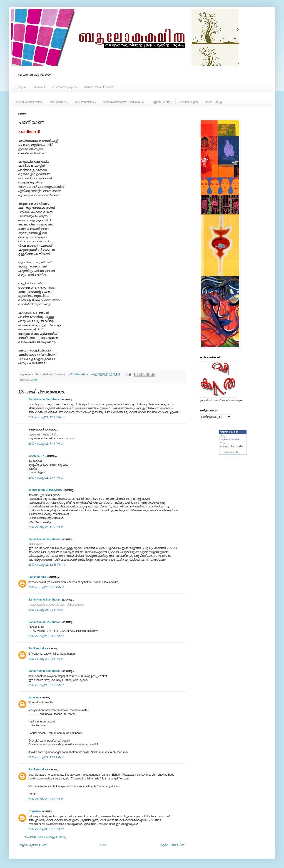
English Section (161, 102)
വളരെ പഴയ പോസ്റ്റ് (173, 845)
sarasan (34, 697)
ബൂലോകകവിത (230, 439)
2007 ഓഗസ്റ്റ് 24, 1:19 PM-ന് (46, 527)
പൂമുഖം (20, 87)
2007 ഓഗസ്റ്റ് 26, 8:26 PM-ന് (46, 610)
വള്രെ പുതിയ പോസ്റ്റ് (33, 845)
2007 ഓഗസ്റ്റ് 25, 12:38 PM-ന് (47, 565)
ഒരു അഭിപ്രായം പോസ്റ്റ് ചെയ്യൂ (45, 837)
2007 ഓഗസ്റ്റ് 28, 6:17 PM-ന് (46, 685)
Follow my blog (232, 452)
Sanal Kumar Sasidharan (44, 399)
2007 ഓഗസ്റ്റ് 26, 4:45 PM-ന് (46, 587)
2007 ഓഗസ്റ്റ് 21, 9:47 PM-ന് (46, 478)
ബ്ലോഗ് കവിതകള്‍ (98, 87)
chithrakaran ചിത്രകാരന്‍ (45, 490)
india (240, 446)
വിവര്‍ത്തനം (59, 102)
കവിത (33, 380)
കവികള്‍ (39, 87)
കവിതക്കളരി (188, 102)
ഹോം (103, 845)
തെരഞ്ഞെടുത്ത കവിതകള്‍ (123, 102)
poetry (224, 446)
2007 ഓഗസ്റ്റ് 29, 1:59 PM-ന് (46, 757)
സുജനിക (35, 811)
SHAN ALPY (36, 456)
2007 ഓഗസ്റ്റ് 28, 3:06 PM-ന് (46, 659)
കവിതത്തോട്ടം (85, 102)
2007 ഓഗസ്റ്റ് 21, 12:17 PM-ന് (47, 417)
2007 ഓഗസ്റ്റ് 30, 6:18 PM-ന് (46, 829)
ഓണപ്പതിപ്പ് (213, 102)
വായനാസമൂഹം (65, 87)
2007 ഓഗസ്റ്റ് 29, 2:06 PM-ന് (46, 799)
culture (232, 446)
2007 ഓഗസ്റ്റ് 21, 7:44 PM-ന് (46, 444)
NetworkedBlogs (229, 432)
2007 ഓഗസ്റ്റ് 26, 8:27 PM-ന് (46, 636)
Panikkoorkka (37, 577)
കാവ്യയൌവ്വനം (29, 102)
